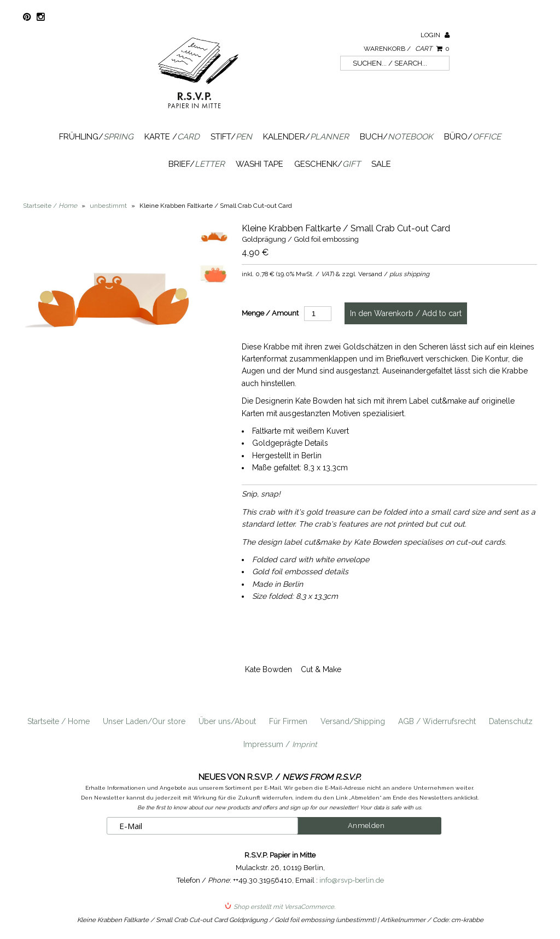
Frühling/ (96, 137)
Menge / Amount (270, 313)
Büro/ (472, 137)
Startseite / (50, 206)
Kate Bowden (269, 669)
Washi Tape (259, 164)
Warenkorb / (407, 49)
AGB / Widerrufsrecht (437, 721)
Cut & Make (321, 669)
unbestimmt (108, 206)
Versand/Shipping (353, 721)
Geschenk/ (327, 164)
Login (435, 35)
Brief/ (197, 164)
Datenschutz (511, 721)
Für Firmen (288, 721)
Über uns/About (227, 721)
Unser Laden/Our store (144, 721)
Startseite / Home (59, 721)
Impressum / (280, 744)
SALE (381, 164)
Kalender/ (306, 137)
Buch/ (396, 137)
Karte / (172, 137)
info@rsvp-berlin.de (352, 880)
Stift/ (231, 137)
